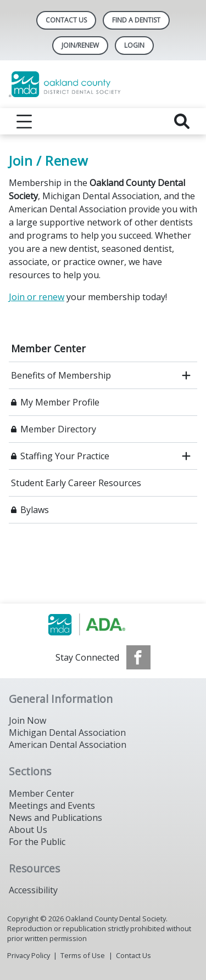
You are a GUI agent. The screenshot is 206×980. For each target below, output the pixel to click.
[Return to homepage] (103, 84)
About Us (28, 830)
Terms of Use (83, 955)
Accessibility (33, 890)
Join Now (27, 720)
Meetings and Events (52, 806)
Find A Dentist (136, 20)
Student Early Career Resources (76, 483)
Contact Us (66, 20)
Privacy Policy (29, 955)
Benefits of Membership (61, 375)
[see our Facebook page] (138, 657)
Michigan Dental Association (67, 733)
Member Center (48, 348)
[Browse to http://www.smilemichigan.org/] (103, 624)
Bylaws (35, 510)
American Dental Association (68, 745)
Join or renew (37, 297)
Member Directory (58, 429)
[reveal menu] (24, 121)
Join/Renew (80, 45)
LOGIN (134, 45)
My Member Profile (60, 402)
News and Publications (55, 818)
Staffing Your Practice (65, 456)
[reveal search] (182, 121)
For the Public (37, 842)
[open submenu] (186, 375)
